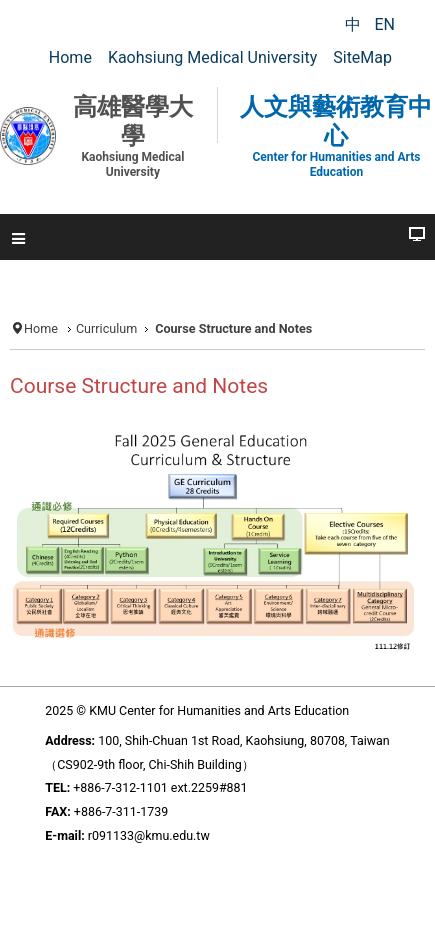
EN (384, 24)
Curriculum (106, 328)
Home (41, 328)
